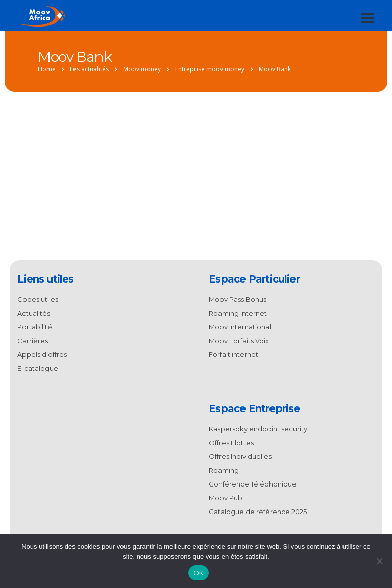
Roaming (224, 470)
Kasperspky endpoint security (258, 429)
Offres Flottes (231, 443)
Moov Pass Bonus (238, 299)
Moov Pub (226, 498)
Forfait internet (234, 354)
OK (198, 573)
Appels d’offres (42, 354)
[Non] (379, 561)
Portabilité (35, 327)
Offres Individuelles (240, 456)
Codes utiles (38, 299)
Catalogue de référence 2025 (258, 512)
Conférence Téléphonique (253, 484)
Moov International (240, 327)
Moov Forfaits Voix (239, 341)
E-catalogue (38, 368)
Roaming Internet (238, 313)
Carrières (33, 341)
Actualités (34, 313)
